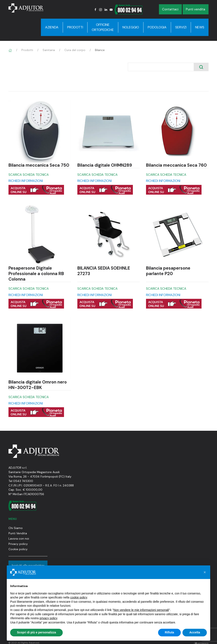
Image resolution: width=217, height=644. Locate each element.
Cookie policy (18, 549)
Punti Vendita (18, 533)
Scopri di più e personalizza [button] (36, 632)
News (200, 27)
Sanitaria (49, 50)
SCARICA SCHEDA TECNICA (29, 175)
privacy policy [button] (48, 618)
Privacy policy (18, 544)
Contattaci (170, 9)
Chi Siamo (16, 528)
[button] (205, 572)
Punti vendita (195, 9)
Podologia (157, 27)
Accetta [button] (195, 632)
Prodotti (75, 27)
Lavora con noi (19, 539)
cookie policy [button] (79, 597)
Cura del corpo (75, 50)
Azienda (52, 27)
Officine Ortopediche (103, 27)
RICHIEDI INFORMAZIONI (26, 181)
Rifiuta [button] (170, 632)
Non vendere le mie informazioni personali (141, 610)
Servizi (181, 27)
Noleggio (131, 27)
